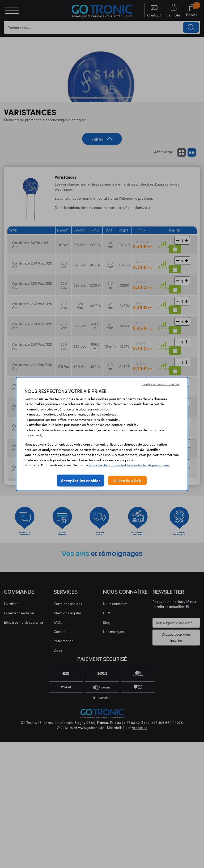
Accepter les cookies (81, 480)
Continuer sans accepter (161, 384)
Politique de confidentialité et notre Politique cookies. (129, 465)
